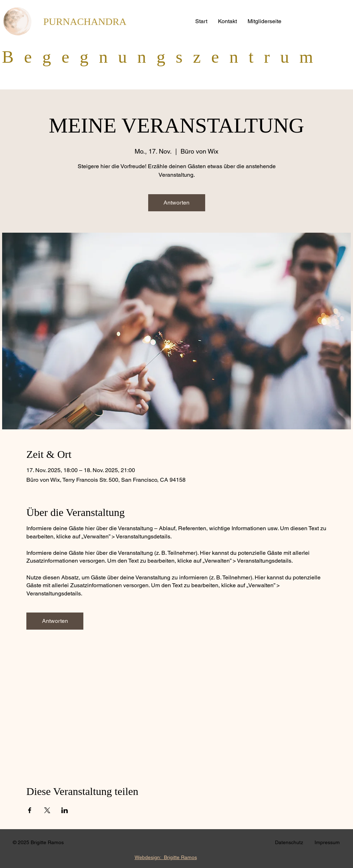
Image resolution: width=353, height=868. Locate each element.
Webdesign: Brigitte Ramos (166, 857)
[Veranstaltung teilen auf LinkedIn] (65, 810)
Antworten (176, 203)
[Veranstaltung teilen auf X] (47, 810)
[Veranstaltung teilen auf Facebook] (30, 810)
